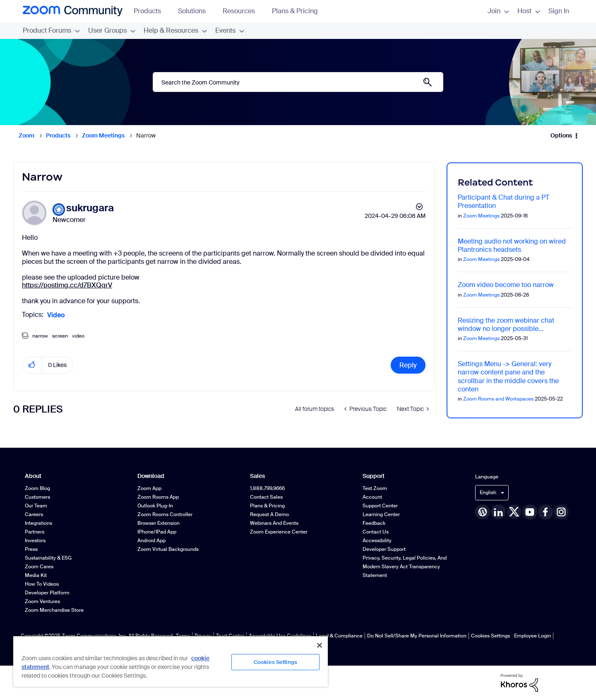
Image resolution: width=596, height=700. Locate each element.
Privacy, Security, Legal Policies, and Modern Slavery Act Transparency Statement (405, 567)
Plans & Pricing (295, 11)
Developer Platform (47, 593)
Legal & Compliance (339, 636)
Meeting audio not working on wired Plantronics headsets (512, 245)
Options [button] (561, 135)
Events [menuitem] (230, 30)
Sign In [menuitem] (559, 11)
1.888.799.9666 (267, 488)
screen (60, 336)
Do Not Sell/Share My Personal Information (417, 636)
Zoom (26, 135)
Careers (34, 514)
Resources (243, 11)
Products (151, 11)
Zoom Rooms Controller (165, 514)
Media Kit (36, 575)
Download (151, 476)
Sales (257, 476)
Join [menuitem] (498, 11)
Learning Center (381, 514)
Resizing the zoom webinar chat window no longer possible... (506, 325)
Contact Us (376, 532)
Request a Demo (269, 514)
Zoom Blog (37, 488)
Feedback (374, 523)
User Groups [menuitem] (112, 30)
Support (374, 476)
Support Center (380, 506)
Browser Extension (159, 523)
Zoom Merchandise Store (54, 610)
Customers (37, 497)
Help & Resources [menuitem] (175, 30)
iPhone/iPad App (157, 532)
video (78, 336)
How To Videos (42, 584)
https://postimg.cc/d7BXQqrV (67, 285)
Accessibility (377, 541)
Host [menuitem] (529, 11)
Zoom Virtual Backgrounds (168, 549)
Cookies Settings (490, 636)
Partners (35, 532)
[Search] (298, 82)
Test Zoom (375, 488)
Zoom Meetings (103, 135)
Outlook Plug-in (155, 506)
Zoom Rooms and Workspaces (498, 399)
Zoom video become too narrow (506, 285)
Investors (35, 541)
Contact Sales (266, 497)
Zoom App (149, 488)
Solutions (196, 11)
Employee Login (532, 636)
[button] (32, 365)
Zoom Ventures (42, 601)
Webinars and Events (274, 523)
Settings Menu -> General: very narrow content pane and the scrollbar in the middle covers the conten (508, 377)
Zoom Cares (39, 567)
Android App (151, 541)
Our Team (36, 506)
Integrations (38, 523)
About (33, 476)
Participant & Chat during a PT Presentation (503, 202)
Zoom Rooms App (158, 497)
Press (31, 549)
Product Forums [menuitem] (51, 30)
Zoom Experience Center (279, 532)
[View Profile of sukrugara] (90, 208)
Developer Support (384, 549)
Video (56, 315)
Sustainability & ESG (48, 558)
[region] (171, 661)
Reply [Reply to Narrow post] (408, 365)
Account (372, 497)
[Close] (320, 645)
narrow (40, 336)
